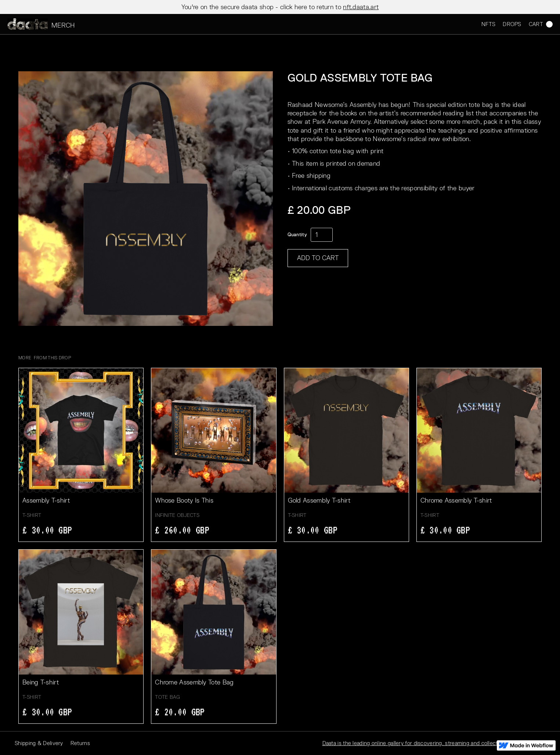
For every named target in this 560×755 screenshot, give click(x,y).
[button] (537, 24)
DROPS (512, 24)
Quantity (297, 235)
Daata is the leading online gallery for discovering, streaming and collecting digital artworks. (434, 743)
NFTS (488, 24)
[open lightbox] (146, 199)
